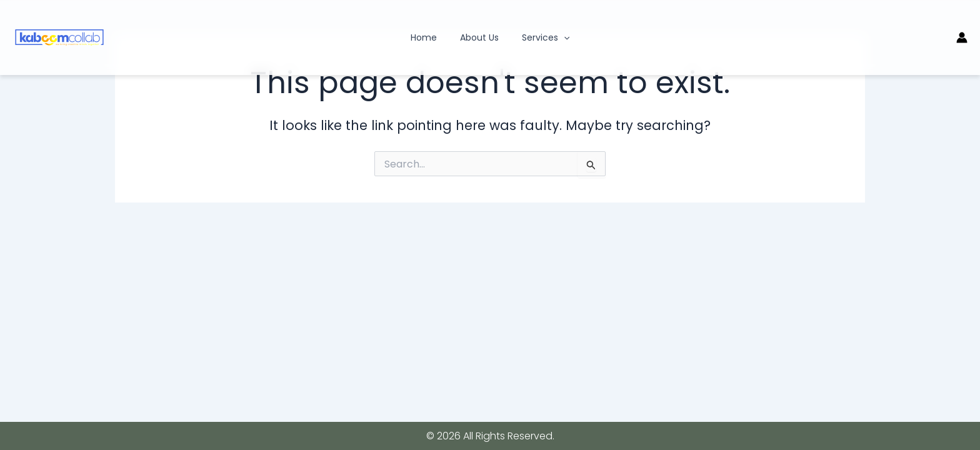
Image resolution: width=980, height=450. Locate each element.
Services (540, 37)
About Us (479, 37)
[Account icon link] (962, 37)
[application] (558, 37)
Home (429, 37)
